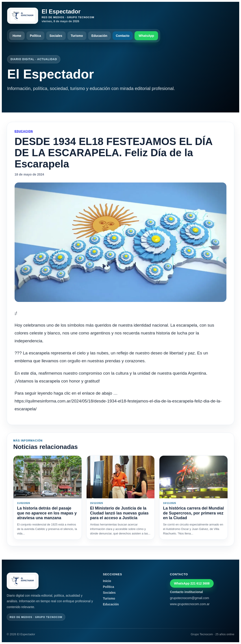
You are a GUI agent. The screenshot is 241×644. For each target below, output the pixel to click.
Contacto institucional (186, 592)
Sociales (56, 36)
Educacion (24, 131)
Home (17, 36)
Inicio (107, 581)
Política (35, 36)
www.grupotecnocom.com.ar (190, 604)
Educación (99, 36)
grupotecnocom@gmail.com (190, 598)
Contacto (123, 36)
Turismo (77, 36)
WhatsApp (146, 36)
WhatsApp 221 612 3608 (192, 583)
